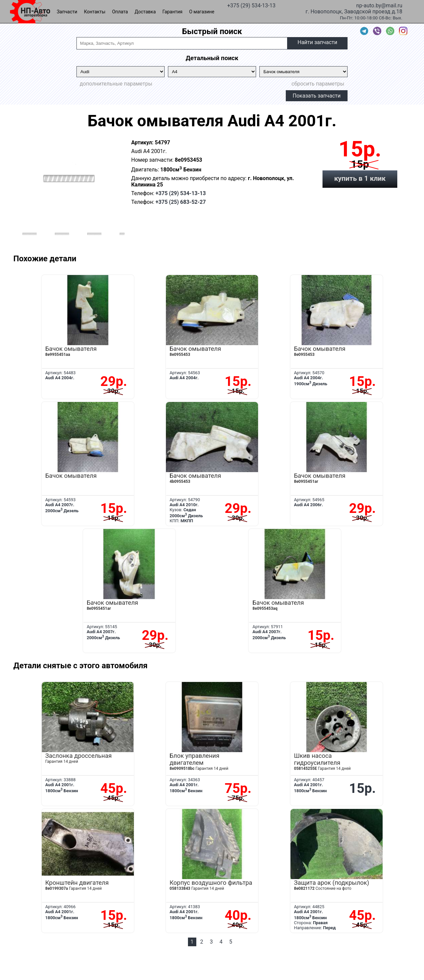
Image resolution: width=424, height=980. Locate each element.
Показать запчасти (317, 96)
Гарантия (173, 12)
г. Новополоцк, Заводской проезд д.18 (354, 11)
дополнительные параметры (116, 84)
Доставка (145, 12)
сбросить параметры (318, 84)
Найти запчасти (317, 42)
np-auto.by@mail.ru (379, 5)
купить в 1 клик (360, 178)
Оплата (120, 12)
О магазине (202, 12)
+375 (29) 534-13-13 (251, 5)
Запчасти (67, 12)
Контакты (94, 12)
